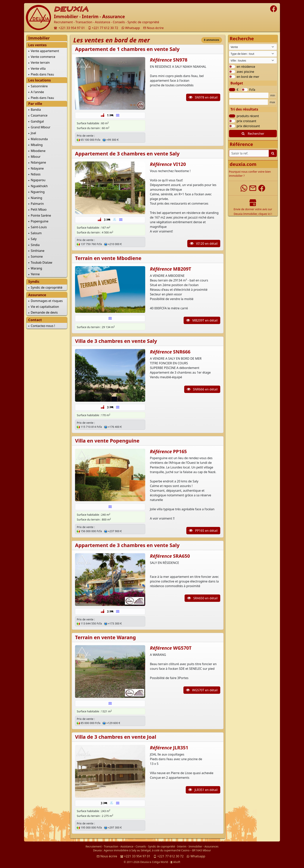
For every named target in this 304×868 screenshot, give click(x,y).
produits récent (248, 116)
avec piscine (245, 72)
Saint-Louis (39, 227)
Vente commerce (43, 57)
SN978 (180, 60)
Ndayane (37, 168)
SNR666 (182, 352)
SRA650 (182, 556)
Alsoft (175, 862)
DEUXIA (71, 9)
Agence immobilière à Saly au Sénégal (127, 850)
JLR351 (181, 747)
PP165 (180, 451)
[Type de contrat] (253, 47)
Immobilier (195, 846)
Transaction (111, 846)
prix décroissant (248, 126)
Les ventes (38, 45)
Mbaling (37, 145)
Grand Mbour (41, 127)
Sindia (35, 245)
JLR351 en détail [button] (203, 790)
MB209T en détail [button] (202, 320)
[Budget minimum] (249, 95)
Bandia (36, 110)
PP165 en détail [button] (203, 531)
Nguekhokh (39, 186)
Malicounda (39, 139)
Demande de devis (44, 312)
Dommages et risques (47, 301)
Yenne (35, 274)
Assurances (212, 846)
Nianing (37, 198)
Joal (33, 133)
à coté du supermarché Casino (171, 850)
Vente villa (38, 69)
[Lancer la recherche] (273, 153)
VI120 (180, 164)
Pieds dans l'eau (42, 74)
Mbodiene (38, 151)
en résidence (246, 67)
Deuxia (97, 850)
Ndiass (36, 174)
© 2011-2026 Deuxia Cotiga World (146, 862)
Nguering (38, 192)
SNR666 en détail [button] (202, 389)
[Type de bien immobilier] (253, 54)
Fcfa (252, 90)
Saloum (36, 233)
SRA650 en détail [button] (202, 598)
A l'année (37, 92)
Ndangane (38, 162)
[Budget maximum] (249, 102)
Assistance (127, 846)
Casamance (39, 115)
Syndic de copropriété (47, 287)
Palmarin (37, 204)
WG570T (182, 648)
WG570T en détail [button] (202, 690)
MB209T (182, 269)
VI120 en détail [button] (204, 244)
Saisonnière (39, 86)
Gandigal (37, 121)
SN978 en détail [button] (203, 97)
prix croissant (247, 121)
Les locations (40, 80)
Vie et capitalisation (45, 307)
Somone (37, 256)
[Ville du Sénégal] (253, 60)
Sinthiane (38, 251)
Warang (37, 268)
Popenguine (40, 221)
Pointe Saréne (41, 215)
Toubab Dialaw (42, 262)
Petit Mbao (39, 209)
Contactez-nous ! (43, 326)
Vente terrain (40, 63)
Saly (34, 239)
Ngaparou (38, 180)
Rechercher (253, 134)
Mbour (36, 157)
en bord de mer (248, 77)
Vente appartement (45, 51)
